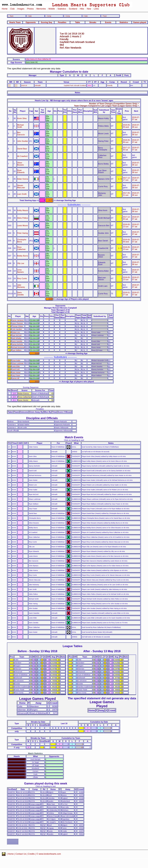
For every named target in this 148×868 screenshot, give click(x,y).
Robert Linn (16, 332)
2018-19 (24, 85)
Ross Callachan (21, 248)
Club (12, 9)
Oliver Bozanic (21, 164)
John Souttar (23, 141)
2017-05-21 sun (127, 194)
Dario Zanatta (20, 294)
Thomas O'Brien (17, 326)
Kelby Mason (23, 210)
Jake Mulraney (21, 286)
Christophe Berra (22, 241)
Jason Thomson (17, 323)
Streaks (93, 22)
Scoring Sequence (31, 387)
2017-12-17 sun (127, 179)
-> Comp (67, 16)
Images (21, 9)
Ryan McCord (17, 335)
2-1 (89, 85)
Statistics (62, 9)
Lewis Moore (23, 225)
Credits (31, 854)
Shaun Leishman (18, 363)
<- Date (29, 16)
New (89, 9)
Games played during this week (46, 783)
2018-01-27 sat (127, 294)
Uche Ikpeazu (21, 271)
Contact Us (21, 854)
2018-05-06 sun (127, 141)
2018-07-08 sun (136, 126)
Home (5, 9)
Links (96, 9)
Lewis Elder (16, 366)
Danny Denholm (17, 344)
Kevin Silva (22, 118)
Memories (41, 9)
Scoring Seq (46, 22)
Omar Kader (16, 360)
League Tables (73, 646)
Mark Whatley (17, 338)
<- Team (11, 16)
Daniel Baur (22, 149)
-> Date (85, 16)
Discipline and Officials (42, 418)
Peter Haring (23, 233)
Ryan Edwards (21, 171)
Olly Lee (21, 263)
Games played (140, 22)
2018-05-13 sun (127, 225)
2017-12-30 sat (127, 149)
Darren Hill (16, 378)
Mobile (52, 9)
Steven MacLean (21, 186)
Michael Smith (21, 126)
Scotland (73, 9)
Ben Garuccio (21, 133)
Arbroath (38, 85)
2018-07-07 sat (136, 118)
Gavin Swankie (17, 341)
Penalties (62, 22)
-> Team (104, 16)
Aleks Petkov (23, 218)
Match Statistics (36, 753)
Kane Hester (16, 372)
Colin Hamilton (17, 329)
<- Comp (48, 16)
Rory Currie (22, 278)
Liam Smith (22, 194)
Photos (30, 9)
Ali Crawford (22, 156)
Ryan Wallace (17, 350)
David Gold (16, 369)
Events (108, 22)
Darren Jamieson (18, 320)
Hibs (82, 9)
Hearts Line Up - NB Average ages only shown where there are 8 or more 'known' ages (74, 100)
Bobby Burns (23, 256)
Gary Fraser (16, 375)
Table (78, 22)
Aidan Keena (23, 179)
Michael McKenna (18, 347)
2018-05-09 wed (127, 126)
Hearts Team (15, 22)
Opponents (31, 22)
